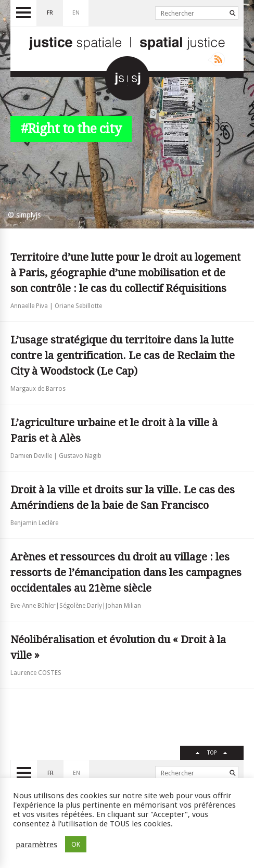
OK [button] (76, 844)
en (76, 13)
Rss (216, 59)
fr (50, 13)
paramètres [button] (36, 845)
